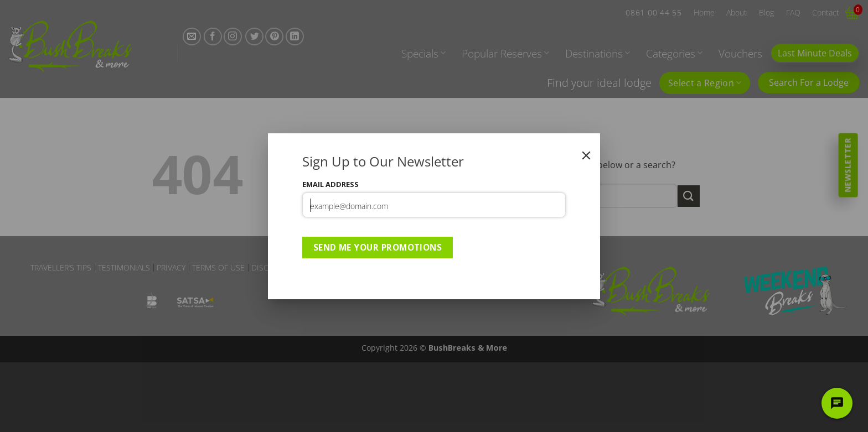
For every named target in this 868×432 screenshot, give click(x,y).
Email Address (330, 184)
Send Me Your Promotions (378, 247)
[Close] (586, 155)
